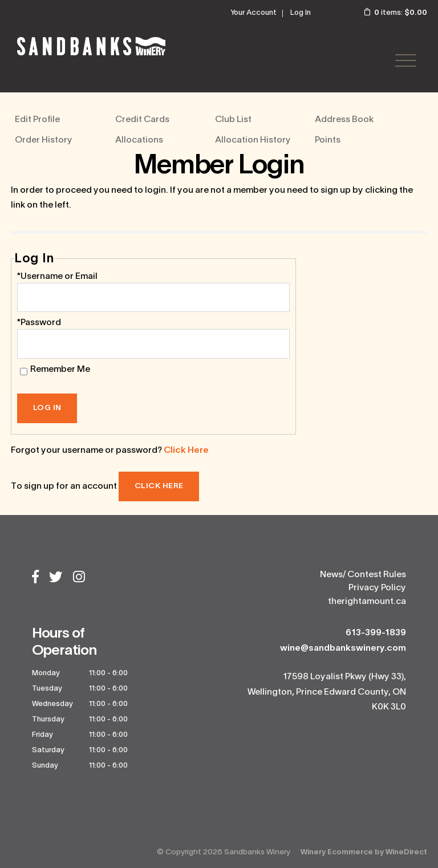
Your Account (254, 13)
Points (328, 140)
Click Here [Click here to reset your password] (186, 451)
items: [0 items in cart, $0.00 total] (388, 13)
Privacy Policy (377, 588)
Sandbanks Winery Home (91, 46)
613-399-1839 (376, 633)
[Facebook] (35, 578)
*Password (39, 323)
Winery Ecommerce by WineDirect (364, 852)
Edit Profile (37, 120)
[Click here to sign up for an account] (159, 486)
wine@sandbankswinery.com (343, 648)
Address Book (344, 120)
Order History (44, 140)
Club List (233, 120)
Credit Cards (142, 120)
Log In (301, 13)
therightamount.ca (367, 602)
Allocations (139, 140)
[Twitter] (56, 578)
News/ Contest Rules (363, 575)
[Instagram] (79, 578)
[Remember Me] (24, 372)
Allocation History (253, 140)
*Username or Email (57, 277)
